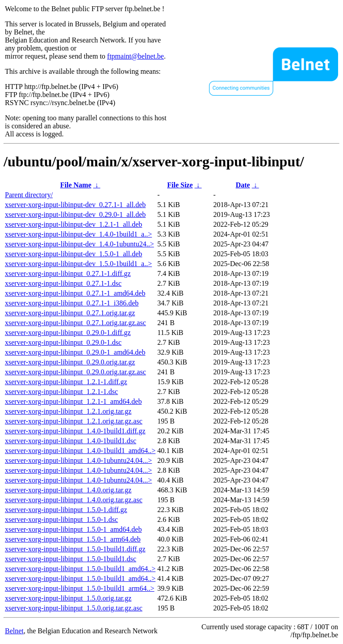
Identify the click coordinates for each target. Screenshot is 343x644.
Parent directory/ (29, 195)
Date (243, 185)
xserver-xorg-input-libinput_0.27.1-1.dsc (63, 283)
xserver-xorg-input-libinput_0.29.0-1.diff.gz (68, 333)
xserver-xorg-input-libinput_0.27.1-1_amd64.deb (75, 293)
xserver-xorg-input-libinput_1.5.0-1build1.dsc (71, 559)
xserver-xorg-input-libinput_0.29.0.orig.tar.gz (70, 362)
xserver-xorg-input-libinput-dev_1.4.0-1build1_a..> (78, 234)
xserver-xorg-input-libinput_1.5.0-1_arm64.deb (73, 539)
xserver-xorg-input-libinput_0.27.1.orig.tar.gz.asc (75, 323)
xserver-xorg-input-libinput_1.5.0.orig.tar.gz (68, 598)
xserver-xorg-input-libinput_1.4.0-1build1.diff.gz (75, 431)
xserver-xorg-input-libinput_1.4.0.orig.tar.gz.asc (74, 500)
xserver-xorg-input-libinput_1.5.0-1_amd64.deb (73, 529)
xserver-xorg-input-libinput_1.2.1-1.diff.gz (66, 382)
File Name (76, 185)
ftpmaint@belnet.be (136, 56)
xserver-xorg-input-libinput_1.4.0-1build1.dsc (71, 441)
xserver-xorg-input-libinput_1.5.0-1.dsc (61, 519)
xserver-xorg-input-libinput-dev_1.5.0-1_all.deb (73, 254)
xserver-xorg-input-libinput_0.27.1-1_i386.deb (72, 303)
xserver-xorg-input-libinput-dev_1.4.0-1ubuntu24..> (79, 244)
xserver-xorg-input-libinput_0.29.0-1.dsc (63, 342)
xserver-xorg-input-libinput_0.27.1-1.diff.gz (68, 273)
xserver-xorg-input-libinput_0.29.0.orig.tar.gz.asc (75, 372)
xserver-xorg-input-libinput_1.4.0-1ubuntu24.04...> (78, 460)
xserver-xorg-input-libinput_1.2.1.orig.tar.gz (68, 411)
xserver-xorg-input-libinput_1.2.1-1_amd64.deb (73, 401)
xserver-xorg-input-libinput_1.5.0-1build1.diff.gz (75, 549)
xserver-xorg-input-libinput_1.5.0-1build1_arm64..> (80, 588)
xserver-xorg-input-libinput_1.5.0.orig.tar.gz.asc (74, 608)
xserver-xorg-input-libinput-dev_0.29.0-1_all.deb (75, 214)
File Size (180, 185)
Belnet (14, 631)
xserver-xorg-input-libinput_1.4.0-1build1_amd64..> (80, 451)
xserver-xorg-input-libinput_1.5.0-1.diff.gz (66, 510)
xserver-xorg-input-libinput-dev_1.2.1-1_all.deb (73, 224)
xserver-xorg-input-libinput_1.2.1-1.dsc (61, 392)
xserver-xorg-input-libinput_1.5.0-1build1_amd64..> (80, 569)
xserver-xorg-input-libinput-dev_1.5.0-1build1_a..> (78, 264)
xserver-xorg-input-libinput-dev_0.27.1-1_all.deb (75, 205)
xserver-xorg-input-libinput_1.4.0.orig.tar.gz (68, 490)
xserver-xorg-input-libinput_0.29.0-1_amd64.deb (75, 352)
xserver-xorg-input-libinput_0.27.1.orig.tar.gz (70, 313)
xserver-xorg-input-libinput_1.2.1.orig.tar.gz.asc (74, 421)
